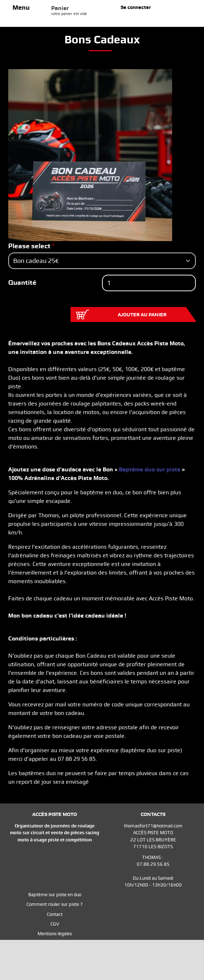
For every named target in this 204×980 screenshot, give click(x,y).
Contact (55, 914)
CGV (55, 924)
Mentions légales (55, 934)
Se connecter (136, 7)
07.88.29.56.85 (153, 864)
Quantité (22, 282)
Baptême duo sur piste (150, 469)
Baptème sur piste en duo (55, 895)
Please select (29, 246)
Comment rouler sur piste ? (55, 904)
